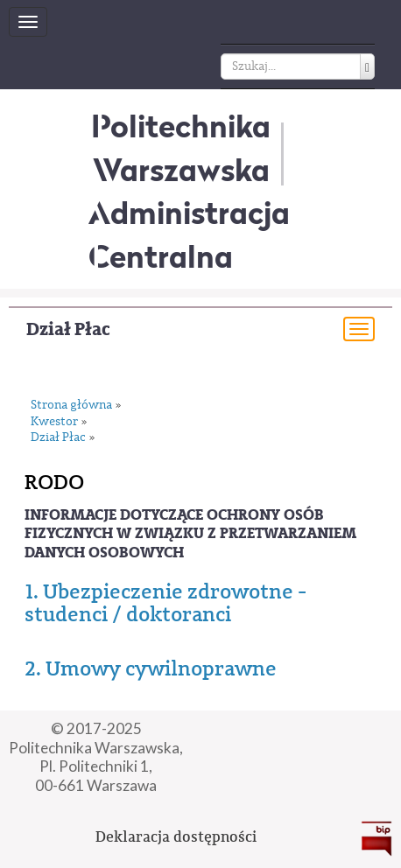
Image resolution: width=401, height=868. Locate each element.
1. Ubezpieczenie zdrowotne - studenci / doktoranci (165, 603)
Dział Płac (68, 329)
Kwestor (54, 422)
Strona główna (71, 406)
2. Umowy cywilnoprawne (151, 668)
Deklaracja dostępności (176, 837)
